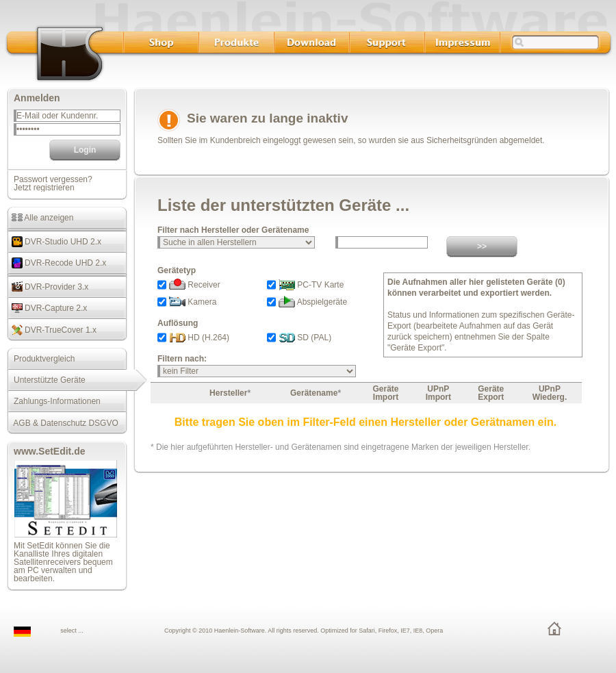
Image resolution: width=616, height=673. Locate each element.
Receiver (195, 285)
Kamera (193, 302)
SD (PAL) (305, 338)
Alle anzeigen (40, 218)
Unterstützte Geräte (46, 380)
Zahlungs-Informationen (54, 401)
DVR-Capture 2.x (47, 308)
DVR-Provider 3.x (48, 287)
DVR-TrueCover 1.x (52, 330)
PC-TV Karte (311, 285)
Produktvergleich (41, 359)
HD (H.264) (199, 338)
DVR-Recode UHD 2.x (56, 263)
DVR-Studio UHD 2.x (54, 242)
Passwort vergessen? (53, 179)
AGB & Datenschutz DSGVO (63, 423)
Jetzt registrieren (44, 188)
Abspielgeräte (313, 302)
